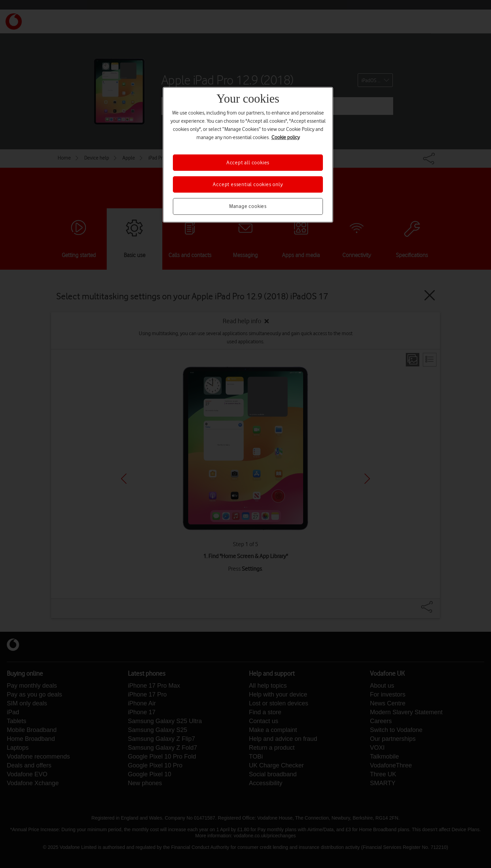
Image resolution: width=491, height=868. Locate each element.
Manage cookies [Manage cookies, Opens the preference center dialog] (248, 206)
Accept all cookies (248, 163)
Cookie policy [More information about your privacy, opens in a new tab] (286, 137)
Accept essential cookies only (248, 184)
